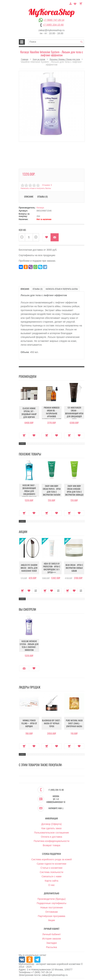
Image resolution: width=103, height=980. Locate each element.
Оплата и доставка (51, 837)
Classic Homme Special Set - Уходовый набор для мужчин (29, 413)
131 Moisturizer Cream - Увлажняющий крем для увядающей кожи (74, 413)
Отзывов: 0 (47, 185)
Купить (24, 435)
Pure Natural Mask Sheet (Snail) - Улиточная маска (74, 723)
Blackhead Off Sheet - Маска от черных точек (52, 723)
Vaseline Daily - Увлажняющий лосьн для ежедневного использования (29, 491)
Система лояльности (51, 872)
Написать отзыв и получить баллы (36, 188)
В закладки (46, 237)
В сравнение (36, 591)
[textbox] (56, 42)
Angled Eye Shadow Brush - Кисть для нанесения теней (29, 568)
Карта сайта (52, 881)
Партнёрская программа (51, 916)
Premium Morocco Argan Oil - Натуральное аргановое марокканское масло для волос (52, 415)
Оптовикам (52, 912)
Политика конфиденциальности (51, 841)
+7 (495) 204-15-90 (53, 25)
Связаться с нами (51, 876)
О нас (51, 885)
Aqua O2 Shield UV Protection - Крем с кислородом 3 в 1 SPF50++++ (52, 568)
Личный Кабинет (51, 934)
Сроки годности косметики (51, 864)
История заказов (52, 939)
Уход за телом (39, 59)
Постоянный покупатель (71, 3)
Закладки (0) (75, 3)
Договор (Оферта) (52, 824)
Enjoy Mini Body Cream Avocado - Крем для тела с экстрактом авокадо (74, 490)
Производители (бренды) (51, 899)
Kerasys (40, 208)
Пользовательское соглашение (52, 833)
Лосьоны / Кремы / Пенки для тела (65, 59)
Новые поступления (52, 908)
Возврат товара (51, 845)
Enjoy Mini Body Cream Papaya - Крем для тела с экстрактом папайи (52, 490)
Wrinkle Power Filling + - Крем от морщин (29, 723)
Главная (25, 59)
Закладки (51, 943)
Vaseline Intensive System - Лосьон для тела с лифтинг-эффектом (29, 646)
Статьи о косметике (51, 868)
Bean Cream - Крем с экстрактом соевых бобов (74, 568)
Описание (29, 197)
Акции (51, 920)
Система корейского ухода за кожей (51, 859)
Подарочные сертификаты (52, 903)
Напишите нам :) (56, 808)
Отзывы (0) (42, 197)
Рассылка (51, 947)
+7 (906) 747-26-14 (54, 20)
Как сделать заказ (51, 828)
